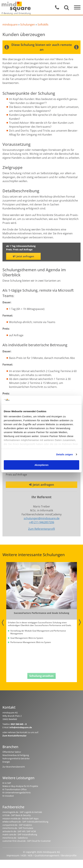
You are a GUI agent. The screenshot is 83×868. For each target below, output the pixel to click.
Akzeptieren (41, 465)
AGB (24, 855)
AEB (30, 855)
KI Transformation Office (14, 789)
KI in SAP (7, 783)
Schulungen (28, 25)
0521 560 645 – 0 (19, 724)
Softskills (43, 25)
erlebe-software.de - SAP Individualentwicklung (25, 822)
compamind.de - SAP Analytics (17, 825)
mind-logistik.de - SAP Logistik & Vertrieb (22, 812)
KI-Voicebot (8, 796)
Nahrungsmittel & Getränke (16, 758)
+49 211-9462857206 (42, 522)
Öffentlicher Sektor (12, 752)
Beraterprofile (69, 855)
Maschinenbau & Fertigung (16, 755)
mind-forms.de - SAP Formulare (18, 828)
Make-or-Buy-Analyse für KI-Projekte (20, 786)
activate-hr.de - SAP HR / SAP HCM (19, 831)
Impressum (13, 855)
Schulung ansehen (41, 676)
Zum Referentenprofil (41, 529)
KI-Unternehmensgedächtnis (17, 793)
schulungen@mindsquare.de (42, 518)
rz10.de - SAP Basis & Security (17, 815)
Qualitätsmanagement (47, 855)
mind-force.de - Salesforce (15, 838)
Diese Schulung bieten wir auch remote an (42, 47)
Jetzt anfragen (42, 485)
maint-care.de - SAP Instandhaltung (20, 834)
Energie (6, 762)
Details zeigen (64, 454)
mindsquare (10, 25)
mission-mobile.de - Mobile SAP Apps (21, 818)
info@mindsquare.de (21, 727)
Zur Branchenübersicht (14, 767)
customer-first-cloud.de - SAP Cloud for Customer (27, 841)
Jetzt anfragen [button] (23, 256)
